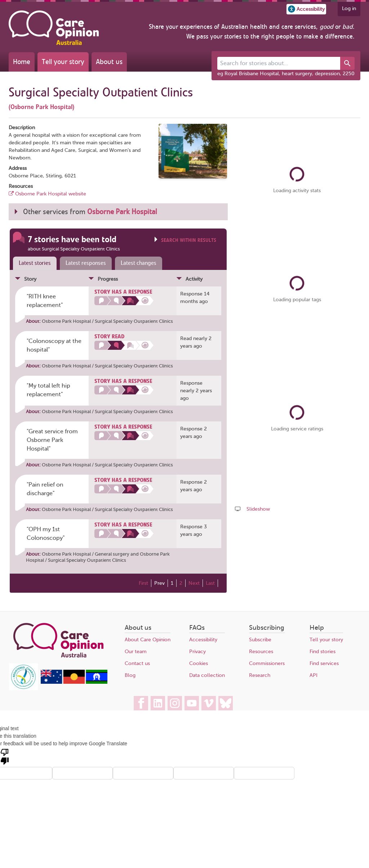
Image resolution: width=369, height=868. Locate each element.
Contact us (137, 663)
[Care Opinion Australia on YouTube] (192, 703)
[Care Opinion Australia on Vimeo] (209, 703)
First (143, 583)
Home (22, 62)
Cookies (199, 663)
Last (210, 583)
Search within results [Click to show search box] (189, 240)
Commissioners (267, 663)
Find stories (323, 652)
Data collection (207, 675)
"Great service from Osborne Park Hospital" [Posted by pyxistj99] (52, 440)
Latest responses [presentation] (86, 263)
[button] (306, 9)
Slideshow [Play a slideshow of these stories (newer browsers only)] (258, 509)
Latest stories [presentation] (35, 263)
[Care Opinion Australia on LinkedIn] (158, 703)
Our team (136, 652)
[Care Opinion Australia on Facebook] (141, 703)
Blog (130, 675)
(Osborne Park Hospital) (41, 107)
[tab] (33, 263)
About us (109, 62)
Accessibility (203, 640)
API (314, 675)
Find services (324, 663)
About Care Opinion (148, 640)
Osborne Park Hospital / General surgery (86, 554)
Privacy (197, 652)
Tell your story (63, 62)
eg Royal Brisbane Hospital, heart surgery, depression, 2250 (286, 74)
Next (194, 583)
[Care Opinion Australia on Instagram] (175, 703)
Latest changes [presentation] (139, 263)
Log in (349, 8)
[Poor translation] (5, 756)
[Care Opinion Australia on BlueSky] (226, 703)
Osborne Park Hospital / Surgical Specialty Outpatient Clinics (107, 321)
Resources (261, 652)
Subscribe (260, 640)
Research (260, 675)
